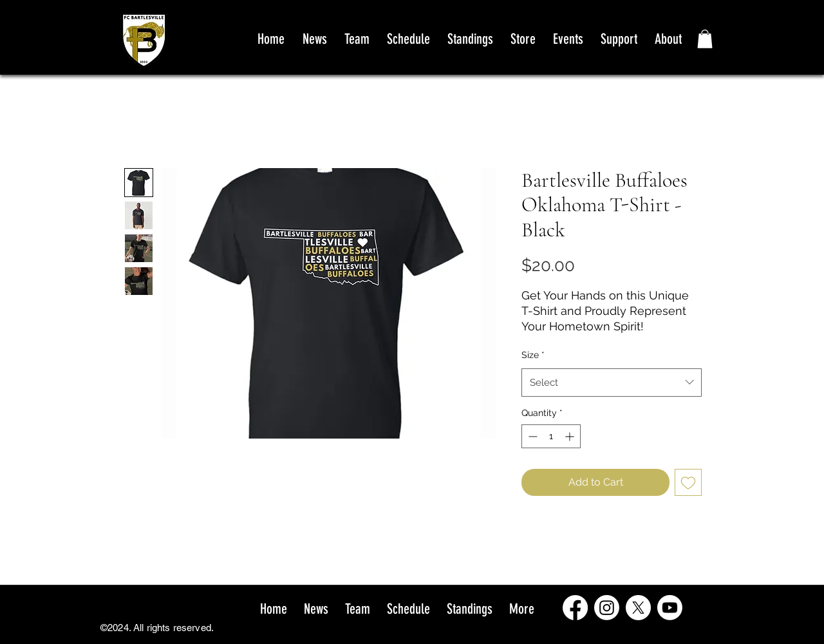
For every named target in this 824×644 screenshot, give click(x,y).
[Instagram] (607, 608)
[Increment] (571, 436)
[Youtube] (670, 608)
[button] (705, 39)
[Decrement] (531, 436)
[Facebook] (575, 608)
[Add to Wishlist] (688, 482)
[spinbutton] (551, 436)
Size (533, 355)
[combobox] (612, 383)
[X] (638, 608)
